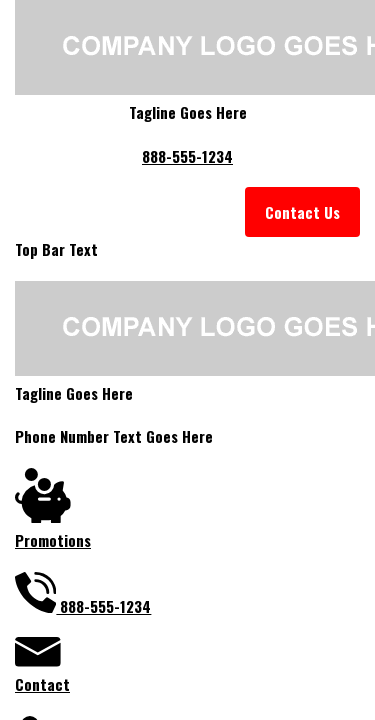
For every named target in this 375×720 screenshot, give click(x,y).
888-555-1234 (187, 156)
